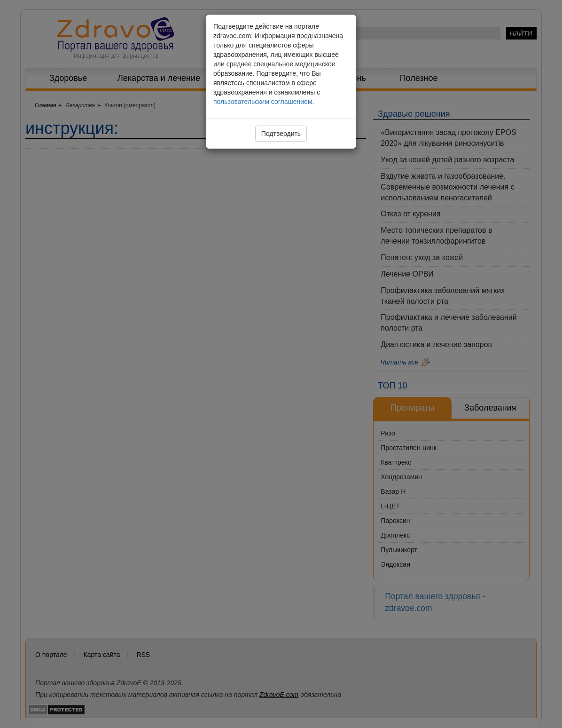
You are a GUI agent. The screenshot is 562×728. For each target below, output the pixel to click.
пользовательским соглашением (263, 102)
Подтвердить (281, 134)
